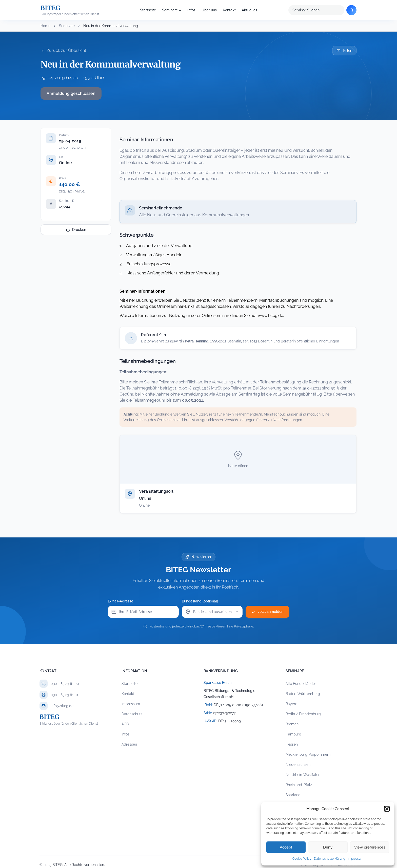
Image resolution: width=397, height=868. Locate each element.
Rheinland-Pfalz (299, 785)
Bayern (291, 704)
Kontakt (229, 10)
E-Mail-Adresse (121, 601)
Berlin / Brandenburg (303, 714)
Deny (328, 847)
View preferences (370, 847)
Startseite (148, 10)
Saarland (293, 795)
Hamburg (293, 734)
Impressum (355, 859)
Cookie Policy (302, 859)
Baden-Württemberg (303, 694)
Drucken (76, 230)
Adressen (129, 744)
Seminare (170, 10)
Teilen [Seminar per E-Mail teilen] (344, 51)
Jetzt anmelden (267, 612)
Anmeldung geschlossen (71, 93)
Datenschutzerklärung (330, 859)
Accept (286, 847)
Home (45, 26)
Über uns (209, 10)
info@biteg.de (62, 706)
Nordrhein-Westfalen (303, 775)
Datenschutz (132, 714)
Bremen (292, 724)
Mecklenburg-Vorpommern (308, 754)
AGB (125, 724)
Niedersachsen (298, 765)
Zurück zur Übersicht (63, 50)
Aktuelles (250, 10)
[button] (387, 809)
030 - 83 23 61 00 (65, 684)
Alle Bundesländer (301, 684)
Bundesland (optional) (200, 601)
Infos (191, 10)
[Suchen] (351, 10)
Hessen (292, 744)
